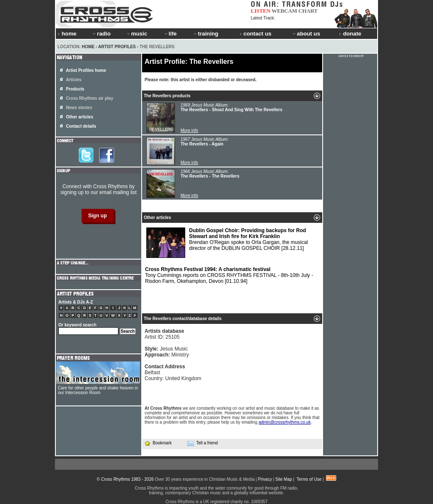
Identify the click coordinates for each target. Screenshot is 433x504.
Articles (74, 80)
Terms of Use (309, 479)
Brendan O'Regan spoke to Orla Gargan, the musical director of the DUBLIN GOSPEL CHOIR (227, 243)
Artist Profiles (117, 47)
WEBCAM (284, 11)
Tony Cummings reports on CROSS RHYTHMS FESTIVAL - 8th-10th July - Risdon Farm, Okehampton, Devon (229, 275)
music (137, 34)
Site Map (284, 479)
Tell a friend (203, 443)
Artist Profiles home (86, 70)
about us (306, 34)
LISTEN (261, 11)
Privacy (265, 479)
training (206, 34)
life (170, 34)
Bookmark (158, 443)
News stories (79, 108)
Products (75, 89)
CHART (308, 11)
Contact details (81, 126)
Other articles (79, 117)
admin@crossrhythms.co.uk (285, 422)
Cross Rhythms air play (90, 98)
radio (101, 34)
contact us (256, 34)
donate (350, 34)
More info (189, 130)
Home (88, 47)
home (67, 34)
